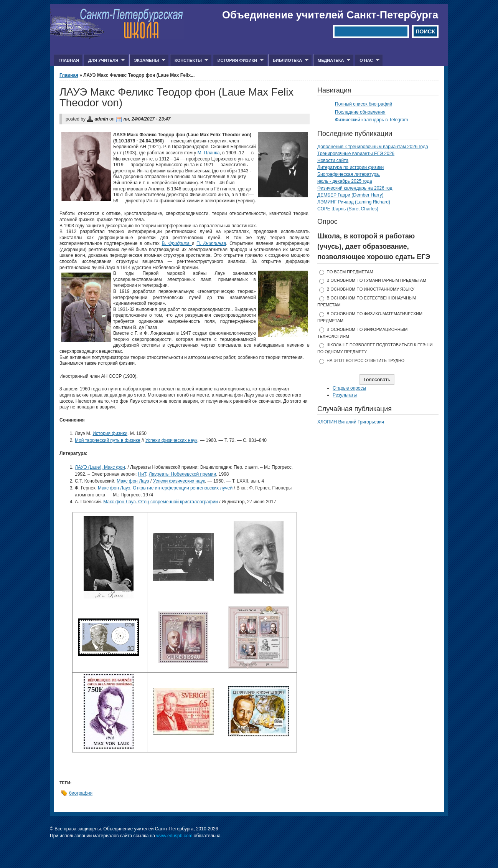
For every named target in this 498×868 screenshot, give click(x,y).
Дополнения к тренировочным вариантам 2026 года (373, 147)
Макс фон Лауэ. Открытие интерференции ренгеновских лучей (165, 488)
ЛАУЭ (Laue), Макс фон (100, 467)
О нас (367, 60)
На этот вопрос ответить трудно (365, 360)
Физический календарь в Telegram (371, 120)
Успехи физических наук (171, 440)
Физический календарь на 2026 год (355, 188)
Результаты (345, 395)
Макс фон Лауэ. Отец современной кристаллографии (161, 502)
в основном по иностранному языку (370, 289)
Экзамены (147, 60)
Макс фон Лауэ (133, 481)
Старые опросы (349, 388)
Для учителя (104, 60)
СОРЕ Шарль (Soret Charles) (348, 209)
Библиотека (288, 60)
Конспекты (189, 60)
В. (177, 243)
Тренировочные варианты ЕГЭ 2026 (356, 154)
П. (211, 243)
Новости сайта (333, 160)
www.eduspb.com (174, 836)
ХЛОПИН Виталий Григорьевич (351, 422)
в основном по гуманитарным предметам (376, 280)
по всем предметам (350, 272)
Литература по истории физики (350, 167)
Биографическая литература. (349, 174)
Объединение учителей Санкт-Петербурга (330, 15)
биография (81, 793)
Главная (68, 60)
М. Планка (209, 153)
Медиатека (332, 60)
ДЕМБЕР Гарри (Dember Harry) (350, 195)
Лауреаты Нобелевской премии (182, 474)
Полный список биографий (364, 104)
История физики (238, 60)
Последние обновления (360, 112)
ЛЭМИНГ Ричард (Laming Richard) (354, 202)
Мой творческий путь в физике (108, 440)
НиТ (142, 474)
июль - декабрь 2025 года (345, 181)
